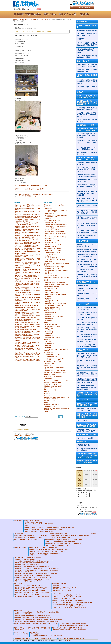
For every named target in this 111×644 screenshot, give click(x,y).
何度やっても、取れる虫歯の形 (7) (53, 338)
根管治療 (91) (47, 340)
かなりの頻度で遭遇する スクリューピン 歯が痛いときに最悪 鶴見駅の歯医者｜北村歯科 (28, 313)
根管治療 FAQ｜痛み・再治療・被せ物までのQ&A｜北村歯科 (87, 255)
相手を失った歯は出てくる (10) (52, 309)
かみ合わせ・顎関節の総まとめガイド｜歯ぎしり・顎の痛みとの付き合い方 (87, 226)
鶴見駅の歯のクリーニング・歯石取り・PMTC (87, 153)
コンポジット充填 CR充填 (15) (53, 326)
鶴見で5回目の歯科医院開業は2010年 (27, 196)
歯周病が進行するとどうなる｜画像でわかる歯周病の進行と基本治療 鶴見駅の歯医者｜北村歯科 (87, 381)
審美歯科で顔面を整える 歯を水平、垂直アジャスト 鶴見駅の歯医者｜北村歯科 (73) (57, 305)
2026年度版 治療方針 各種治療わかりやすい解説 (87, 159)
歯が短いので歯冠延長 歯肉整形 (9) (53, 377)
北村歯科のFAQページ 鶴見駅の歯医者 (25, 308)
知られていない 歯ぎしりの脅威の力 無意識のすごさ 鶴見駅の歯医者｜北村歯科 (27, 224)
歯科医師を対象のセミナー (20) (52, 405)
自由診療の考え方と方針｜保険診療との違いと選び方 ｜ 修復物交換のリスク (87, 115)
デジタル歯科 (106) (49, 352)
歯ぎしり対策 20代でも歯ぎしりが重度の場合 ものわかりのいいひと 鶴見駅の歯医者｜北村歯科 (28, 354)
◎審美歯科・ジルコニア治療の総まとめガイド (87, 164)
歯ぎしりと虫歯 (82, 421)
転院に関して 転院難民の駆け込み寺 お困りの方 (27, 215)
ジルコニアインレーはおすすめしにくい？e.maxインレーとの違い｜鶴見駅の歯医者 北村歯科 (27, 246)
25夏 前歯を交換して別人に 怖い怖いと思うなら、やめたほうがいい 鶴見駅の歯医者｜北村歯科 (27, 360)
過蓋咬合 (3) (48, 290)
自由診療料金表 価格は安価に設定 (88, 30)
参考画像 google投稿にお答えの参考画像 (25, 329)
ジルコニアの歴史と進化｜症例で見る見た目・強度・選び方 (87, 336)
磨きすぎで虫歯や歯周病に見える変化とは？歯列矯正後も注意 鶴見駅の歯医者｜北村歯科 (87, 387)
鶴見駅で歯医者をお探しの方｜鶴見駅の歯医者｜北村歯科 (87, 57)
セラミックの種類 (83, 304)
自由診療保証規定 (83, 285)
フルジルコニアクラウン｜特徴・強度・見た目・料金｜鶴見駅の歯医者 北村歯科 (87, 330)
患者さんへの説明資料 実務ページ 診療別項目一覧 (87, 97)
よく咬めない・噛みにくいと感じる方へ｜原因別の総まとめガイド (87, 148)
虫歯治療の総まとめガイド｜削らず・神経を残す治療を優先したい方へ (87, 187)
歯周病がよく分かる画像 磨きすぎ (87, 361)
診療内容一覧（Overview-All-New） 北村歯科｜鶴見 (87, 130)
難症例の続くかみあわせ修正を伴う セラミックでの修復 (87, 409)
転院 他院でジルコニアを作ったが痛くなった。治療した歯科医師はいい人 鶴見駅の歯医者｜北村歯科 (27, 350)
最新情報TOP (82, 442)
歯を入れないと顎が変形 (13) (52, 292)
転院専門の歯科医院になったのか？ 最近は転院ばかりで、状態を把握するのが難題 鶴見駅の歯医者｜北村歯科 (27, 339)
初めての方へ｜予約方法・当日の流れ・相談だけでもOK (87, 35)
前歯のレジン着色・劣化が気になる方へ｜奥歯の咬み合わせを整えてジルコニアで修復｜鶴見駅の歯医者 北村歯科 (27, 259)
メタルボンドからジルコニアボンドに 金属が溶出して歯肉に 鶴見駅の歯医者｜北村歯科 (27, 346)
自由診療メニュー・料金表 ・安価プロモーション (87, 290)
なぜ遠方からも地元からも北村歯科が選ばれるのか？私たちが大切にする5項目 (87, 82)
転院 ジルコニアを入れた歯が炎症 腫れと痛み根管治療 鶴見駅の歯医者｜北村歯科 (27, 249)
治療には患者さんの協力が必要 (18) (53, 382)
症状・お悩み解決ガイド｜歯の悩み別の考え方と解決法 (87, 71)
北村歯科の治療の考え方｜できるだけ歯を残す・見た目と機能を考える (87, 103)
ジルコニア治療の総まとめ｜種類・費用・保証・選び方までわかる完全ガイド (87, 170)
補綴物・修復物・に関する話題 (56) (53, 248)
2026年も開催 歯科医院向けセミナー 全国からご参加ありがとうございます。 (87, 455)
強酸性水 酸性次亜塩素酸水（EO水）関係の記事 (87, 462)
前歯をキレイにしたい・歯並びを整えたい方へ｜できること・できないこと (87, 142)
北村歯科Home (82, 22)
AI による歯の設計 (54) (51, 356)
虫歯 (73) (46, 322)
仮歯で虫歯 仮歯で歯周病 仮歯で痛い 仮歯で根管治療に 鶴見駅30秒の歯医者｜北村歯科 (27, 317)
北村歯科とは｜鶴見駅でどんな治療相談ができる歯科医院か (87, 109)
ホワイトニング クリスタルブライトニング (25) (56, 380)
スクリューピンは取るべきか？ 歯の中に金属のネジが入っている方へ (87, 231)
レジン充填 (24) (49, 330)
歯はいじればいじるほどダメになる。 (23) (54, 362)
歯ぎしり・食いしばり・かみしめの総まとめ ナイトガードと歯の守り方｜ (87, 219)
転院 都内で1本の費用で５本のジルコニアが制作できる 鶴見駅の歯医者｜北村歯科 (28, 343)
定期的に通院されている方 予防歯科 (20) (55, 283)
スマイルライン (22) (50, 218)
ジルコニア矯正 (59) (50, 239)
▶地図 (69, 641)
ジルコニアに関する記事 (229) (52, 220)
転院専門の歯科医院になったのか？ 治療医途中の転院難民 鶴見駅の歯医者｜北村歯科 (27, 335)
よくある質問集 (82, 241)
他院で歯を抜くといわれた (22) (52, 269)
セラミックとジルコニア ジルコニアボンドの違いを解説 (87, 314)
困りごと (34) (47, 394)
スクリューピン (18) (50, 341)
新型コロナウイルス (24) (50, 390)
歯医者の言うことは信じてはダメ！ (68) (54, 267)
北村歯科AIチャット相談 (86, 125)
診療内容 (80, 92)
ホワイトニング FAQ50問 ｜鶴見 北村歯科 (87, 271)
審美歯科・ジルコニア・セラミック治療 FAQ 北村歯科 (87, 245)
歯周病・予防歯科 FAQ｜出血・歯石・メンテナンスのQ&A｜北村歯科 (87, 266)
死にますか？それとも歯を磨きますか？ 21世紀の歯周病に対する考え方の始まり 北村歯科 (87, 355)
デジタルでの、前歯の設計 (86, 438)
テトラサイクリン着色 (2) (50, 375)
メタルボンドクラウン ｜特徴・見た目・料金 (87, 319)
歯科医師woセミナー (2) (51, 406)
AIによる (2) (47, 396)
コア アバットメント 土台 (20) (53, 245)
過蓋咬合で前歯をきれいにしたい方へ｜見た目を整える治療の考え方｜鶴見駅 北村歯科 (27, 267)
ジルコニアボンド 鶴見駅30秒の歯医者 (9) (55, 237)
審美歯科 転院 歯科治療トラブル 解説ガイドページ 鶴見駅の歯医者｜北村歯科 (27, 292)
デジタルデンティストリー (86, 435)
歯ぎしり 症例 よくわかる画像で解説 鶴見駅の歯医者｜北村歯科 (87, 415)
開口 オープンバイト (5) (51, 289)
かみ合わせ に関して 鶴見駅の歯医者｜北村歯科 (87, 404)
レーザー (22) (47, 412)
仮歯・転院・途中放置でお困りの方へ (87, 206)
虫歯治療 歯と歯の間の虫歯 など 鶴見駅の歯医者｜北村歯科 (87, 394)
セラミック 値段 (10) (50, 243)
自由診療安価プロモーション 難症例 (87, 300)
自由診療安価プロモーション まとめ (87, 295)
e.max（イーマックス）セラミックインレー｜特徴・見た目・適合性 (87, 346)
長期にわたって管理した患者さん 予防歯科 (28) (56, 285)
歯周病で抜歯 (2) (49, 315)
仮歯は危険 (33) (49, 274)
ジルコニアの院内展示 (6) (51, 228)
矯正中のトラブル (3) (49, 388)
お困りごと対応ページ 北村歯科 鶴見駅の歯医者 (27, 297)
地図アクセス (82, 39)
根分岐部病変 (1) (49, 347)
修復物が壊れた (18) (50, 256)
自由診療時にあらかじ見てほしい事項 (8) (55, 371)
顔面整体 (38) (48, 302)
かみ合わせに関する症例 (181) (51, 287)
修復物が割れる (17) (50, 262)
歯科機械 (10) (47, 403)
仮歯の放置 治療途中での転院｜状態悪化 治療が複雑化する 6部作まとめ (27, 227)
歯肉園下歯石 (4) (49, 320)
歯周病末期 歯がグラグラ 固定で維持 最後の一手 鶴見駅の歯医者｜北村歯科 (27, 240)
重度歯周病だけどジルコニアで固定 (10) (54, 317)
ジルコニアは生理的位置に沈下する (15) (54, 232)
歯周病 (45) (47, 311)
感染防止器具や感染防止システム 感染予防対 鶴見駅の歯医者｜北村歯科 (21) (56, 398)
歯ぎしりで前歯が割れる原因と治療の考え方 (87, 121)
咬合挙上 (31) (48, 296)
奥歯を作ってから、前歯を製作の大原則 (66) (56, 294)
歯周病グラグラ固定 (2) (50, 313)
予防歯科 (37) (47, 281)
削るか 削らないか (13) (51, 324)
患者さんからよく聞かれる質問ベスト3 (87, 88)
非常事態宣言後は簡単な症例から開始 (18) (54, 386)
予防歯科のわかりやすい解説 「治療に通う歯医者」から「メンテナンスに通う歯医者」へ (87, 193)
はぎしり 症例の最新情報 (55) (52, 307)
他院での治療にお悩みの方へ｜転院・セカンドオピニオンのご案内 (87, 65)
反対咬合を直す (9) (49, 298)
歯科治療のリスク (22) (49, 401)
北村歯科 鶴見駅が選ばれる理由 (87, 76)
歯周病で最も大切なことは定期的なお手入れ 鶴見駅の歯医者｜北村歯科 (87, 367)
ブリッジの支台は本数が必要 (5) (53, 252)
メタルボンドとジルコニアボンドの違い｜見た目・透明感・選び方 (87, 324)
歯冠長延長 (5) (48, 378)
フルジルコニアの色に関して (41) (53, 230)
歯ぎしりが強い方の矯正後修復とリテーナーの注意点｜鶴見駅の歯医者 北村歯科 (27, 320)
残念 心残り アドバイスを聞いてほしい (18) (55, 373)
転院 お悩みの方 (83, 61)
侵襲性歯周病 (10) (49, 318)
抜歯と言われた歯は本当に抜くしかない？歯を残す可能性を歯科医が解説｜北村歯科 (27, 230)
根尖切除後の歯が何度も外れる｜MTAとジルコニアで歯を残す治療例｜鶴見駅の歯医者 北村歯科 (27, 217)
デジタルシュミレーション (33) (52, 354)
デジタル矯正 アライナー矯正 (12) (53, 360)
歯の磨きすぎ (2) (49, 336)
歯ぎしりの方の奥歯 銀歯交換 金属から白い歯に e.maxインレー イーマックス (28, 206)
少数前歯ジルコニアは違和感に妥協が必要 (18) (56, 224)
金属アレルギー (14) (49, 364)
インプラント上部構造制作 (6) (52, 258)
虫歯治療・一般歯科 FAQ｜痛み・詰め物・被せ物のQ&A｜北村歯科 (87, 250)
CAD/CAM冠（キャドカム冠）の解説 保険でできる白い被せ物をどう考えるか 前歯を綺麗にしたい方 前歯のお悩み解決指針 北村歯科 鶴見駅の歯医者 (27, 284)
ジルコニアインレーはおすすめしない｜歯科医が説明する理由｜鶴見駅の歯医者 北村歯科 (27, 236)
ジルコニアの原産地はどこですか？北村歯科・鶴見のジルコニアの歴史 (36, 194)
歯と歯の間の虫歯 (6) (50, 328)
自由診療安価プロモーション (87, 282)
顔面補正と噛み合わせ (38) (51, 300)
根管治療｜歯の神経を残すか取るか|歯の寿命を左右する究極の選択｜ (87, 176)
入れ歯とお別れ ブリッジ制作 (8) (53, 250)
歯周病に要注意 (82, 350)
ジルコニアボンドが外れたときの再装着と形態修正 (27, 324)
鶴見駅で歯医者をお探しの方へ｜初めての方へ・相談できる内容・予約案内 (87, 51)
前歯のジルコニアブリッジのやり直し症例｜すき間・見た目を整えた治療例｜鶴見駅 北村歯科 (27, 276)
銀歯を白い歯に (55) (50, 213)
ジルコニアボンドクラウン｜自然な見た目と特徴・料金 (87, 308)
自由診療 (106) (48, 366)
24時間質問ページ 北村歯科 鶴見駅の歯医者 (26, 306)
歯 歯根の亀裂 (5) (49, 343)
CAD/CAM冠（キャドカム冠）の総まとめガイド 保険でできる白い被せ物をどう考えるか (87, 200)
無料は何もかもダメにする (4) (51, 384)
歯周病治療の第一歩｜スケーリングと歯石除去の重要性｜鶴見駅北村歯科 (87, 374)
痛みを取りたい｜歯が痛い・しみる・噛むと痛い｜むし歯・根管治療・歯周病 (87, 135)
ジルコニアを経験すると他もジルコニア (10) (56, 226)
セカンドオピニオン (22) (51, 276)
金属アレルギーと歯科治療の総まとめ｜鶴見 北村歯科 (87, 237)
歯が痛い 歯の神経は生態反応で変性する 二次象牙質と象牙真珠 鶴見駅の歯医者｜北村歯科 (27, 332)
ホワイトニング (82, 400)
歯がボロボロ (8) (49, 332)
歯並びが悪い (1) (49, 208)
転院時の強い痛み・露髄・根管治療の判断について (27, 322)
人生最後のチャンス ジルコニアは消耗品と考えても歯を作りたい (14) (57, 216)
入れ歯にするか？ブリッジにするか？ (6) (55, 260)
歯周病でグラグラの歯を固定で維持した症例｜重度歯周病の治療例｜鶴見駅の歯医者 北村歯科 (27, 243)
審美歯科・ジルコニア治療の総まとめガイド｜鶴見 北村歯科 (29, 189)
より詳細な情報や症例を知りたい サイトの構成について (87, 449)
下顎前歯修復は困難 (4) (50, 246)
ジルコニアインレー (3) (50, 222)
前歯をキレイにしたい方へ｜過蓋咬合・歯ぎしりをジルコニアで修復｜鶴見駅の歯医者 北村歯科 (27, 263)
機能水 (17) (47, 392)
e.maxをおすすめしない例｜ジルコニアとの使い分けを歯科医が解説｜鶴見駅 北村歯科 (27, 220)
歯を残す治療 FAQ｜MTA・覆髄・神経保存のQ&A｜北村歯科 (87, 261)
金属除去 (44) (48, 345)
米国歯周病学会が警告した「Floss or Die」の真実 (87, 181)
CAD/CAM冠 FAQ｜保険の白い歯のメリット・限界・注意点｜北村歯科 (87, 277)
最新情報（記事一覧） (84, 445)
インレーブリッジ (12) (50, 254)
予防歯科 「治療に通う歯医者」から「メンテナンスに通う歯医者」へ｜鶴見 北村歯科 (28, 288)
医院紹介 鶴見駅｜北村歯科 (87, 26)
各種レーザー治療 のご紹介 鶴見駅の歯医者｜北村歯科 (87, 425)
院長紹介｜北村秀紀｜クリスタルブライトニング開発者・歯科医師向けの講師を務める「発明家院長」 (87, 44)
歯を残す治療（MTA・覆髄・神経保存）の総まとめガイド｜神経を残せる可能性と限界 (87, 212)
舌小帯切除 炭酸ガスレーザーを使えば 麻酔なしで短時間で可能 (87, 430)
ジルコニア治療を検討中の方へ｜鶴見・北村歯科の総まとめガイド (31, 186)
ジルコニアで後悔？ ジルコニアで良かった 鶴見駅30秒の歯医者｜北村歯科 (27, 310)
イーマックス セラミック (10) (52, 241)
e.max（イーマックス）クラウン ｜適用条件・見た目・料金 (87, 341)
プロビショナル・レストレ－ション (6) (54, 358)
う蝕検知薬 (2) (48, 334)
